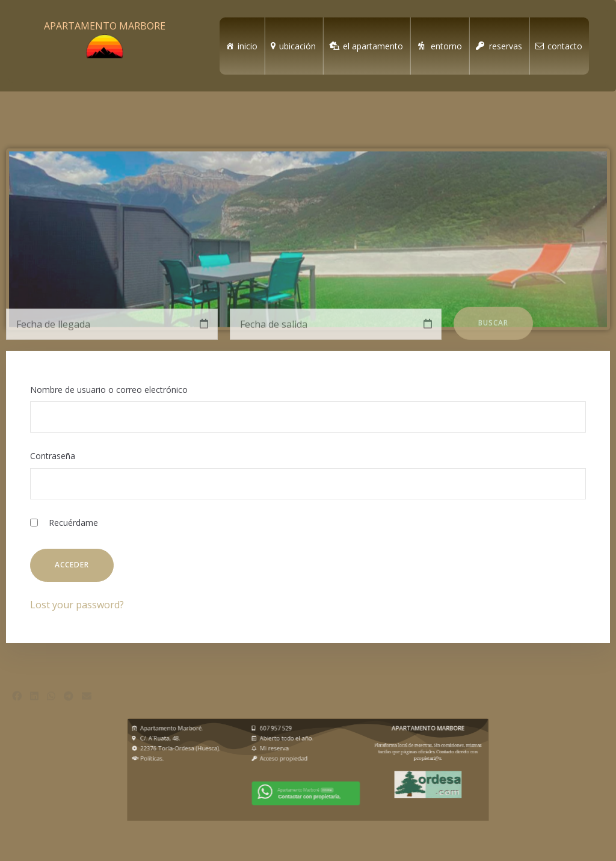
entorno (446, 46)
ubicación (297, 46)
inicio (248, 46)
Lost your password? (77, 605)
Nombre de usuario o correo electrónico (109, 390)
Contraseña (53, 456)
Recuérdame (64, 523)
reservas (506, 46)
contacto (565, 46)
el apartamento (373, 46)
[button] (17, 707)
